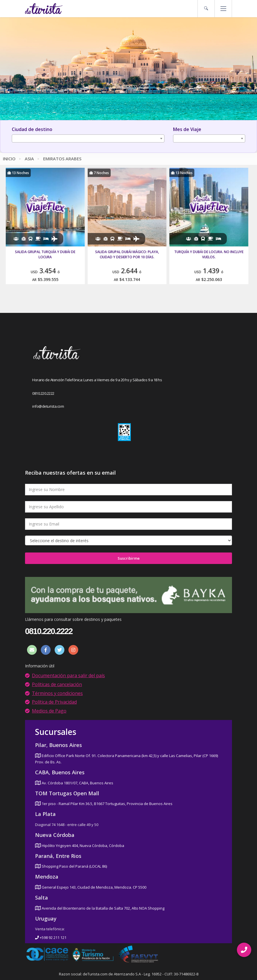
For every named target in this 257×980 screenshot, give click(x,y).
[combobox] (88, 138)
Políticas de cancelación (57, 684)
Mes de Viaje (187, 129)
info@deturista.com (48, 406)
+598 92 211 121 (51, 937)
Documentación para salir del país (68, 675)
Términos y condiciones (57, 693)
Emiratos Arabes (62, 159)
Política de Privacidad (54, 702)
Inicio (9, 159)
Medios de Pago (49, 711)
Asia (29, 159)
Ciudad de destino (32, 129)
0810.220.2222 (43, 393)
